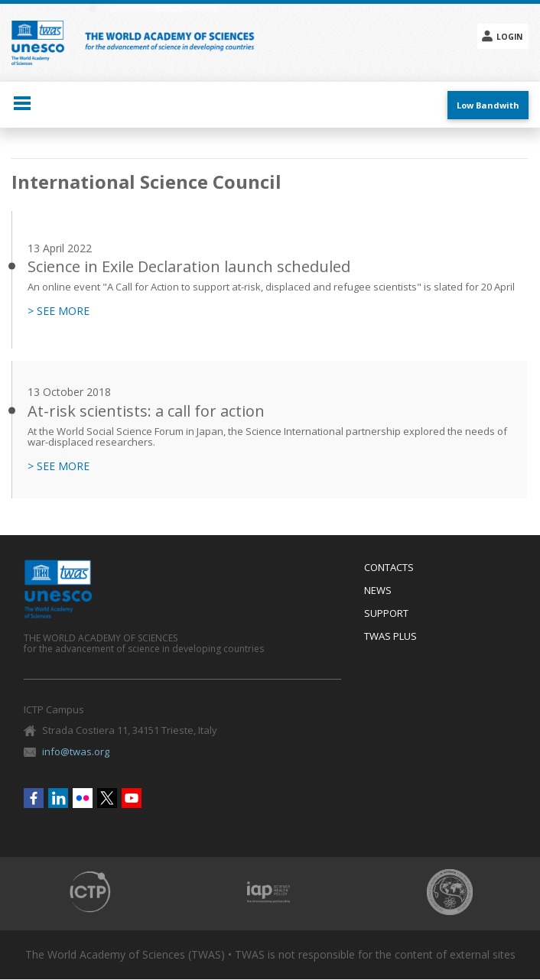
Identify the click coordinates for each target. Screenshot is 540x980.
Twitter (107, 798)
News (378, 591)
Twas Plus (390, 637)
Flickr (83, 798)
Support (386, 614)
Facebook (34, 798)
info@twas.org (76, 751)
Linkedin (58, 798)
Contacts (389, 568)
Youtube (132, 798)
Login (509, 37)
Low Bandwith (488, 105)
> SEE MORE (59, 311)
